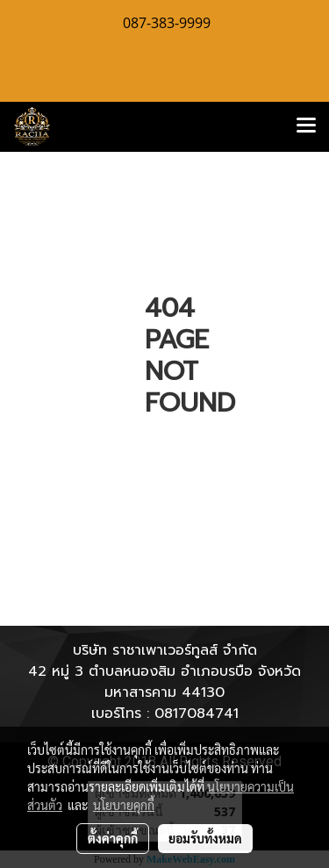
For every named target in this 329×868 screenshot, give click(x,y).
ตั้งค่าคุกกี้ (113, 838)
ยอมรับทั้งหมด (205, 838)
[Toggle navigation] (306, 126)
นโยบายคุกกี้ (124, 805)
